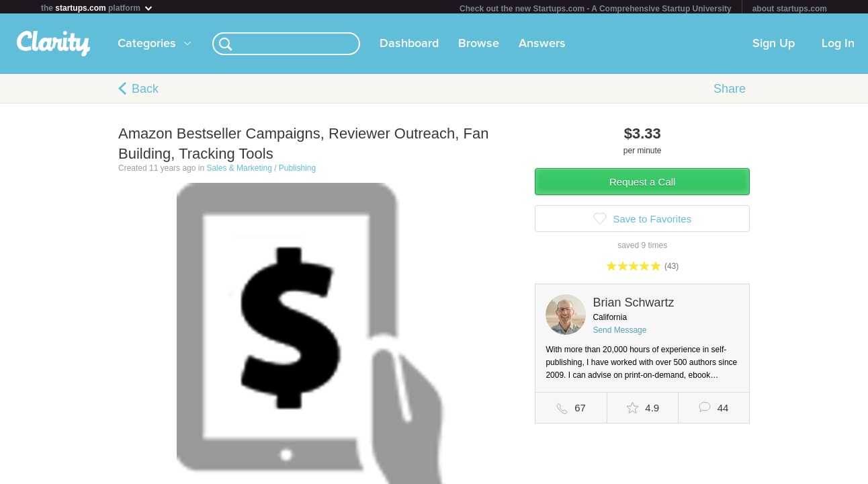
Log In (838, 46)
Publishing (297, 171)
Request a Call (642, 185)
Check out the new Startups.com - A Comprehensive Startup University (596, 9)
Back (145, 91)
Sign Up (774, 46)
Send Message (619, 333)
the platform (97, 8)
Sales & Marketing (239, 171)
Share (730, 91)
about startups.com (790, 9)
